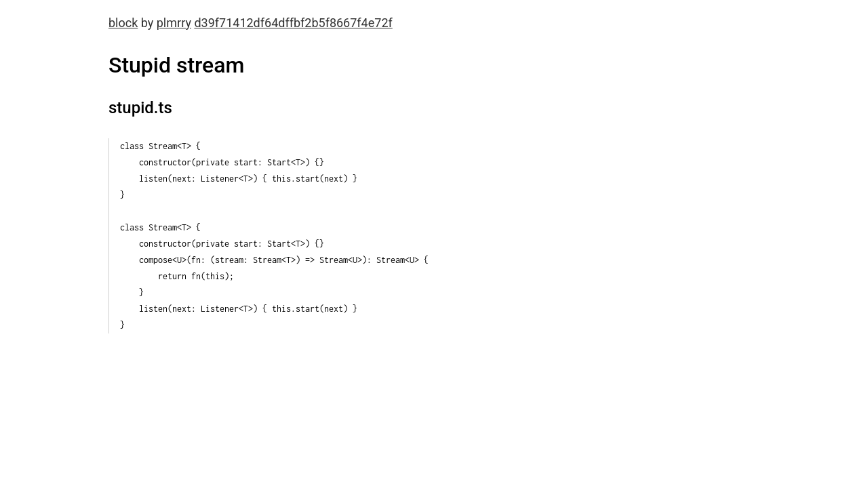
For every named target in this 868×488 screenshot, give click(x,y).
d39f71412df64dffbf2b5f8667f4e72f (293, 23)
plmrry (174, 23)
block (123, 23)
